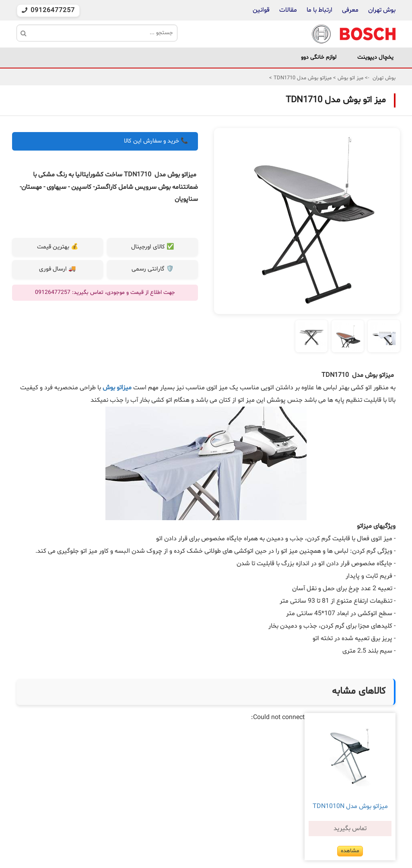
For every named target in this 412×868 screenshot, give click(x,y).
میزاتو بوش (118, 388)
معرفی (350, 10)
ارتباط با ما (319, 10)
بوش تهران (382, 10)
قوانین (261, 10)
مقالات (288, 10)
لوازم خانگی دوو (319, 57)
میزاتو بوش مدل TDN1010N (350, 806)
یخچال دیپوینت (375, 57)
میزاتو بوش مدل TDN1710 (302, 78)
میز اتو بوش (350, 78)
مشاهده (350, 851)
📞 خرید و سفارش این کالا (156, 141)
